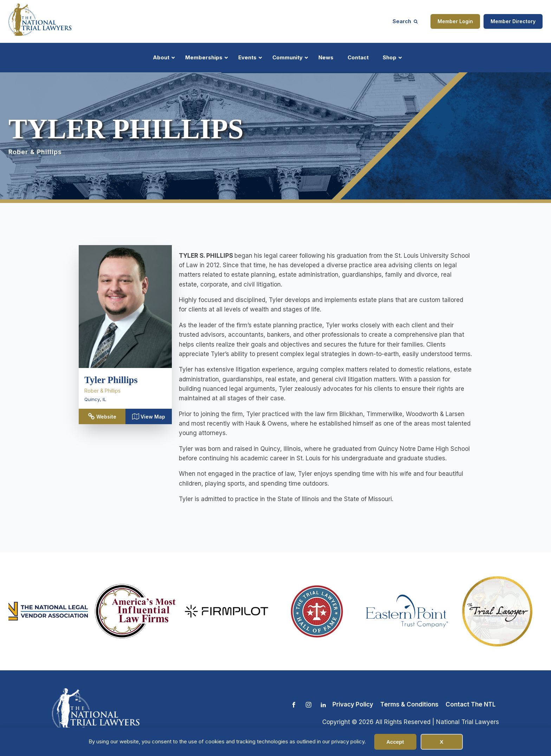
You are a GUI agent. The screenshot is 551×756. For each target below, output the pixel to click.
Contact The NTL (471, 704)
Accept (395, 742)
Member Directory (513, 21)
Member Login (455, 21)
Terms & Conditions (409, 704)
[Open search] (405, 21)
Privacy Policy (353, 704)
